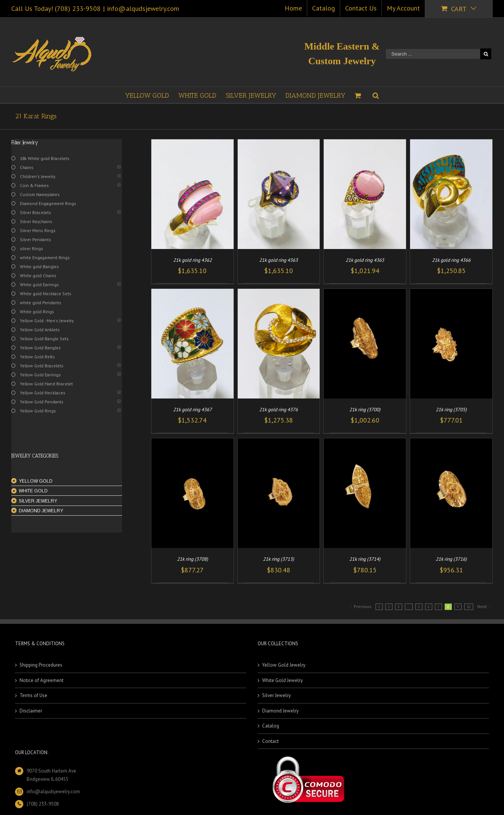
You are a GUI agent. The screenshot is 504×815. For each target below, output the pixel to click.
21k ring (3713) (278, 559)
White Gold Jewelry (282, 680)
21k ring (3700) (365, 410)
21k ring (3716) (451, 559)
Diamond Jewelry (280, 711)
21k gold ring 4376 (278, 410)
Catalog (271, 726)
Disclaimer (31, 711)
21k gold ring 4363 (278, 260)
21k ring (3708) (192, 559)
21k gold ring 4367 (192, 410)
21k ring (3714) (365, 559)
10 (469, 607)
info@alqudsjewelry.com (143, 8)
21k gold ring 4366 (451, 260)
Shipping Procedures (41, 665)
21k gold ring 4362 (192, 260)
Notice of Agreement (41, 680)
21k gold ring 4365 (365, 260)
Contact (270, 741)
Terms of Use (33, 695)
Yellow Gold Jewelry (284, 665)
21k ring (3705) (451, 410)
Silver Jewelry (276, 695)
